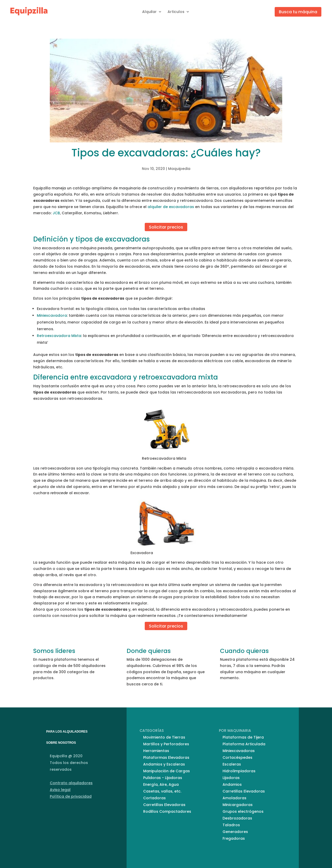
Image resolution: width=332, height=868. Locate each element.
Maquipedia (179, 169)
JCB (56, 213)
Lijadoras (231, 778)
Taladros (231, 825)
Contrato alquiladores (71, 783)
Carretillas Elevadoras (164, 805)
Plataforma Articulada (244, 744)
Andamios (232, 784)
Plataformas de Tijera (243, 737)
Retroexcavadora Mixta (59, 336)
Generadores (235, 832)
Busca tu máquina (298, 12)
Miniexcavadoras (239, 751)
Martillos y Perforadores (166, 744)
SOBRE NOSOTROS (61, 743)
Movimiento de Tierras (164, 737)
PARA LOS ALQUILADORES (67, 732)
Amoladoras (234, 798)
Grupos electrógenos (243, 811)
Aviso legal (60, 790)
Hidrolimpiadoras (239, 771)
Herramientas (156, 751)
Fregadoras (234, 838)
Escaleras (232, 764)
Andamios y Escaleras (164, 764)
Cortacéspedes (237, 757)
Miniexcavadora (52, 315)
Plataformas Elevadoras (166, 757)
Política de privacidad (71, 796)
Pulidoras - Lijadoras (163, 778)
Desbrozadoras (237, 818)
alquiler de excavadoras (171, 207)
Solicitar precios (166, 227)
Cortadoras (154, 798)
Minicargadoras (238, 805)
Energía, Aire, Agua (161, 784)
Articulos (176, 12)
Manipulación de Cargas (167, 771)
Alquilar (149, 12)
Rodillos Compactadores (167, 811)
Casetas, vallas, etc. (162, 791)
